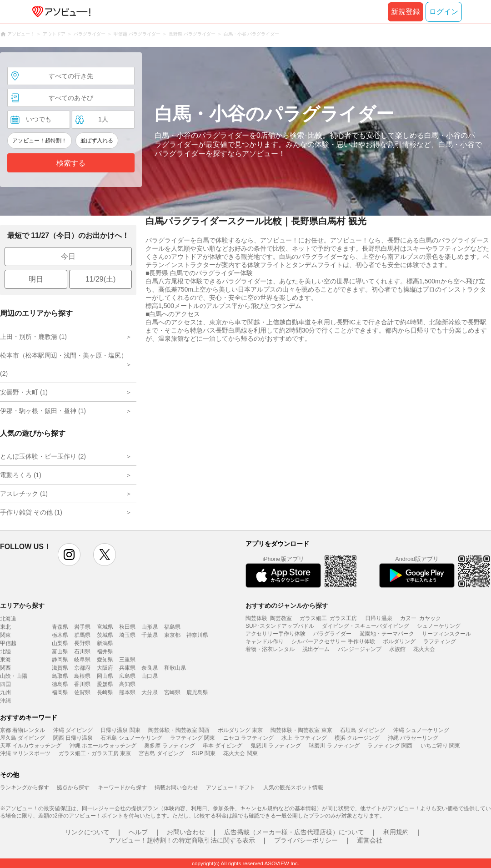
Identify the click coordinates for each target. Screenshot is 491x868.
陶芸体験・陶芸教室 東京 (301, 730)
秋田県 (127, 627)
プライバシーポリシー (306, 840)
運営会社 (370, 840)
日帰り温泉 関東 (120, 730)
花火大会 (424, 649)
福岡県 (60, 692)
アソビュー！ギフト (230, 787)
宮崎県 (172, 692)
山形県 (150, 627)
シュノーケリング (439, 626)
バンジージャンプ (360, 649)
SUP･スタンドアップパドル (280, 626)
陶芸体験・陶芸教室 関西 (179, 730)
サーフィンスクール (446, 634)
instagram (69, 555)
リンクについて (87, 832)
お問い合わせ (186, 832)
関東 (5, 635)
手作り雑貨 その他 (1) (31, 512)
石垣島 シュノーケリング (131, 738)
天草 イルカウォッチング (31, 746)
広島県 (127, 676)
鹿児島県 (197, 692)
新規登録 (406, 12)
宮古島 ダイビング (161, 753)
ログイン (444, 12)
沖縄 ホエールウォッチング (103, 746)
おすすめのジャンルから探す (287, 606)
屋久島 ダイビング (23, 738)
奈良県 (150, 668)
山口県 (150, 676)
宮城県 (105, 627)
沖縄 (5, 701)
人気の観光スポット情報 (293, 787)
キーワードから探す (122, 787)
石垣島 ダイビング (363, 730)
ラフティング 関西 (390, 746)
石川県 (82, 651)
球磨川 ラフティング (334, 746)
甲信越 (8, 643)
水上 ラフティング (304, 738)
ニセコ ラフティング (248, 738)
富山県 (60, 651)
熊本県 (127, 692)
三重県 (127, 660)
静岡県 (60, 660)
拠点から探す (73, 787)
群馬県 (82, 635)
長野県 (82, 643)
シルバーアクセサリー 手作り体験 (333, 641)
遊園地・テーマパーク (387, 634)
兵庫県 (127, 668)
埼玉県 (127, 635)
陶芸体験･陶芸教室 (269, 618)
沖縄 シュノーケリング (421, 730)
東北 (5, 627)
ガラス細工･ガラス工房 (328, 618)
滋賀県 (60, 668)
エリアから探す (22, 606)
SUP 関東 (204, 753)
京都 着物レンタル (23, 730)
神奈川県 (197, 635)
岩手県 (82, 627)
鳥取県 (60, 676)
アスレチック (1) (24, 494)
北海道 (8, 619)
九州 (5, 692)
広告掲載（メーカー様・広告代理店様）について (294, 832)
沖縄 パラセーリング (413, 738)
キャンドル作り (265, 641)
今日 (68, 256)
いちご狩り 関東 (440, 746)
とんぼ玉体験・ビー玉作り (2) (43, 456)
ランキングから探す (25, 787)
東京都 (172, 635)
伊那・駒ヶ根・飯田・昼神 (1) (43, 411)
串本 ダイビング (223, 746)
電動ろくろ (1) (21, 475)
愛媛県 (105, 684)
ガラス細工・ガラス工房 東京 (95, 753)
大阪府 (105, 668)
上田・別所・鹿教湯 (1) (33, 337)
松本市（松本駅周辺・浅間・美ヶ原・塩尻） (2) (64, 364)
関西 (5, 668)
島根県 (82, 676)
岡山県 (105, 676)
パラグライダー (332, 634)
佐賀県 (82, 692)
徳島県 (60, 684)
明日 (36, 279)
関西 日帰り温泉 (73, 738)
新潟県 (105, 643)
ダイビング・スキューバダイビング (366, 626)
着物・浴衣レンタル (270, 649)
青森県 (60, 627)
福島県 (172, 627)
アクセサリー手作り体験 (276, 634)
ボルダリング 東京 (240, 730)
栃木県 (60, 635)
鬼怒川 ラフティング (276, 746)
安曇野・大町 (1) (24, 392)
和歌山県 (175, 668)
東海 (5, 660)
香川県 (82, 684)
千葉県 (150, 635)
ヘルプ (138, 832)
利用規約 (396, 832)
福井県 (105, 651)
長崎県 (105, 692)
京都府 (82, 668)
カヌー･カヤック (421, 618)
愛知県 (105, 660)
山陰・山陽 (14, 676)
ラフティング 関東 (193, 738)
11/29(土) (101, 279)
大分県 (150, 692)
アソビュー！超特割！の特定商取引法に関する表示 (182, 840)
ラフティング (440, 641)
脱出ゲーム (316, 649)
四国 (5, 684)
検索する (71, 163)
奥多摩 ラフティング (169, 746)
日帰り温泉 (379, 618)
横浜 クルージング (357, 738)
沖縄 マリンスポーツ (25, 753)
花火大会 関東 (240, 753)
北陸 (5, 651)
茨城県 (105, 635)
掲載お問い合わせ (176, 787)
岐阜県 (82, 660)
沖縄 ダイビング (73, 730)
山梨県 (60, 643)
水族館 (397, 649)
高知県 (127, 684)
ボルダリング (399, 641)
